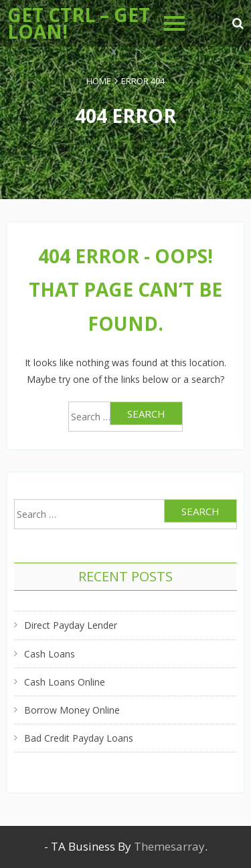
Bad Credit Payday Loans (79, 738)
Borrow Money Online (72, 710)
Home (99, 81)
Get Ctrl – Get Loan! (79, 23)
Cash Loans (50, 654)
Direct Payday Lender (71, 625)
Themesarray (169, 846)
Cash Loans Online (65, 682)
